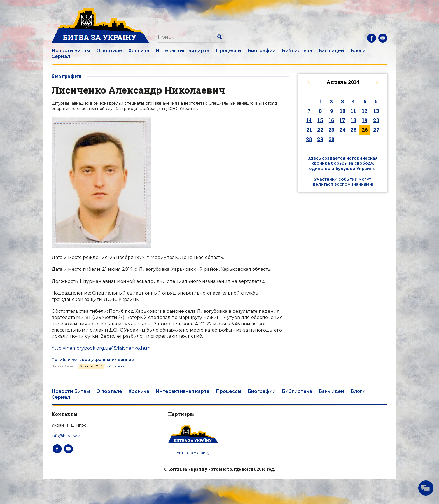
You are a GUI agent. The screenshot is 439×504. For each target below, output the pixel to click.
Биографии (262, 51)
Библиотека (297, 51)
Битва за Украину (193, 453)
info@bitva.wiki (66, 436)
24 (343, 130)
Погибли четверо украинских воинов (93, 360)
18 (353, 120)
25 (353, 130)
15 (320, 120)
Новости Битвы (71, 51)
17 (342, 120)
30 (331, 139)
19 (365, 120)
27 (376, 130)
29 (320, 139)
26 (365, 130)
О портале (109, 51)
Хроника (139, 51)
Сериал (61, 56)
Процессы (229, 51)
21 (309, 130)
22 (320, 130)
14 (309, 120)
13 (376, 111)
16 (331, 120)
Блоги (358, 51)
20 (376, 120)
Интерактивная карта (183, 51)
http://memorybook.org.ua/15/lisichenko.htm (101, 348)
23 (331, 130)
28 (309, 139)
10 (343, 111)
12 (365, 111)
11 (353, 111)
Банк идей (331, 51)
